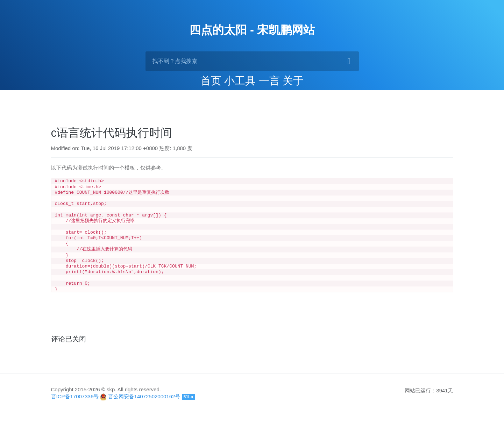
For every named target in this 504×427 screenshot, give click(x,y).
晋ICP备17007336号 (75, 410)
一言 (269, 81)
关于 (293, 81)
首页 (211, 81)
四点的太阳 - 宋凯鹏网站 (252, 30)
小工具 (240, 81)
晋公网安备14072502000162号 (144, 410)
